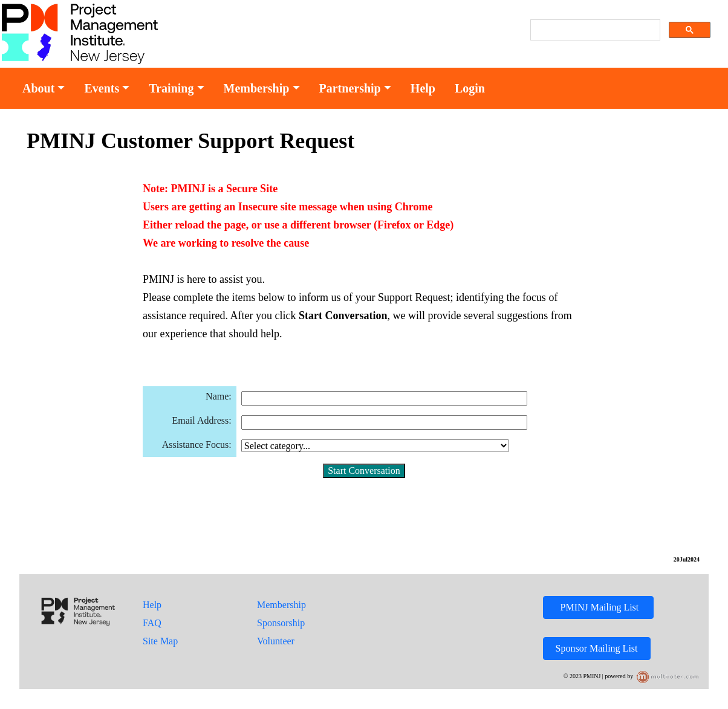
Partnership (350, 88)
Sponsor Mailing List (597, 648)
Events (102, 88)
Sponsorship (281, 623)
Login (470, 88)
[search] (594, 30)
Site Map (160, 641)
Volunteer (276, 641)
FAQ (152, 623)
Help (423, 88)
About (38, 88)
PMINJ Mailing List (599, 607)
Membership (257, 88)
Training (171, 88)
